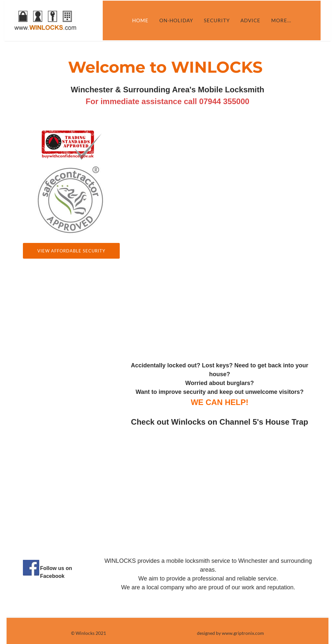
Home (145, 20)
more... (285, 20)
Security (221, 20)
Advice (255, 20)
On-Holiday (180, 20)
